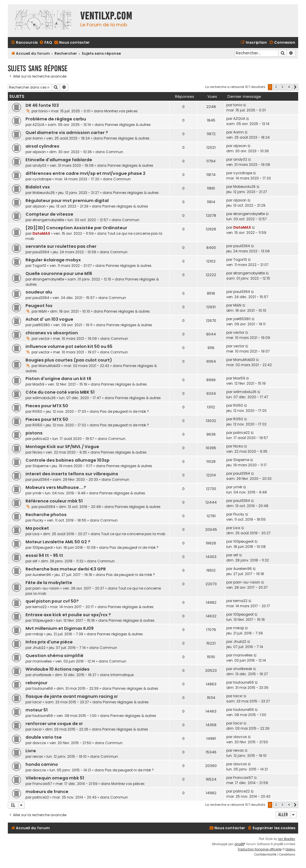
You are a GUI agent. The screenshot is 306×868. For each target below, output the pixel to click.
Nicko (37, 452)
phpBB (239, 844)
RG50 (37, 411)
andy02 (39, 165)
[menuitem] (45, 43)
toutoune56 (43, 688)
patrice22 (41, 439)
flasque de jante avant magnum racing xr (72, 696)
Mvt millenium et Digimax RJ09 (60, 628)
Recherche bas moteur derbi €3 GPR (66, 569)
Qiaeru (290, 849)
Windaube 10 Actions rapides (58, 669)
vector (44, 338)
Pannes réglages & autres (128, 125)
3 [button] (282, 87)
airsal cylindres (42, 146)
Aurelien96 (42, 575)
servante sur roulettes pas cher (61, 246)
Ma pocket (37, 528)
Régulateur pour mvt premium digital (67, 201)
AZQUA (38, 125)
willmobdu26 (44, 398)
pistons (34, 433)
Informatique (122, 675)
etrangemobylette (48, 220)
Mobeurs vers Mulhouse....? (56, 487)
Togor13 (39, 266)
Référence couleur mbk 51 (54, 501)
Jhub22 (39, 648)
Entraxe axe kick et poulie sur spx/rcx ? (68, 615)
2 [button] (276, 87)
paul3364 (41, 252)
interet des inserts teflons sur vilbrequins (72, 474)
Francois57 (42, 784)
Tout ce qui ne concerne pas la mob (133, 534)
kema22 (40, 607)
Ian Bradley (287, 839)
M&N (43, 311)
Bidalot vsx (38, 187)
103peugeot (43, 547)
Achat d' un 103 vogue (49, 319)
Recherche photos (46, 515)
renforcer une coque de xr (54, 724)
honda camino (42, 764)
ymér (37, 493)
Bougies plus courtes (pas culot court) (69, 360)
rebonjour (37, 683)
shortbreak (42, 675)
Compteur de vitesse (49, 214)
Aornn (38, 138)
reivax (38, 756)
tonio (43, 111)
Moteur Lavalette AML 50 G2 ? (58, 542)
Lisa (36, 534)
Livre (31, 751)
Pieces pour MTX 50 (47, 406)
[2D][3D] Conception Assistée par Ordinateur (76, 228)
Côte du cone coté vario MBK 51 (60, 392)
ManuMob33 (49, 366)
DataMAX (41, 233)
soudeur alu (39, 292)
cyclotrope (42, 179)
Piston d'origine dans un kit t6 (58, 379)
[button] (295, 87)
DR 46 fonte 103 (42, 105)
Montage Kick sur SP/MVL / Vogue (62, 447)
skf (35, 561)
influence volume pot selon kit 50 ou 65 (69, 346)
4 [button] (289, 87)
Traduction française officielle (260, 849)
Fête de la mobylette (49, 583)
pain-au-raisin (46, 588)
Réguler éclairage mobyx (53, 260)
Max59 (38, 384)
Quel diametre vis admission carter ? (67, 133)
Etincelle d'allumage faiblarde (59, 160)
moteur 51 (37, 710)
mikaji (38, 634)
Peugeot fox (39, 306)
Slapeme (40, 466)
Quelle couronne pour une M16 (59, 274)
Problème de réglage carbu (56, 119)
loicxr (37, 702)
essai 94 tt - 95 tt (44, 555)
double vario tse (44, 737)
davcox (39, 743)
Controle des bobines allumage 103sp (68, 460)
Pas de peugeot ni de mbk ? (124, 411)
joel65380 (41, 325)
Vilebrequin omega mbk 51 (55, 778)
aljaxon (39, 152)
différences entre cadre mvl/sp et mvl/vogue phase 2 (85, 173)
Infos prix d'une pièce (49, 642)
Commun (114, 152)
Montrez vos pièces (121, 111)
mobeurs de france (47, 792)
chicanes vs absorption (52, 333)
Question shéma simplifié (54, 656)
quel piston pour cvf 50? (52, 601)
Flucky (38, 520)
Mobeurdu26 (44, 193)
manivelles (42, 661)
